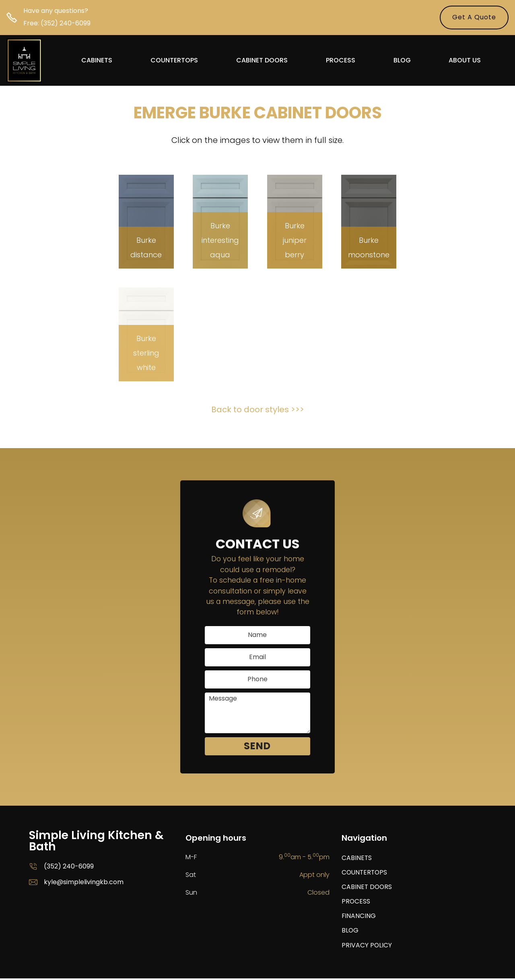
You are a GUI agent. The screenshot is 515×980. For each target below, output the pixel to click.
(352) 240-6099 (66, 23)
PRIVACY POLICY (367, 947)
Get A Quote (474, 17)
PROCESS (341, 61)
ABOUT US (466, 61)
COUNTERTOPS (175, 61)
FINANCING (359, 917)
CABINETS (97, 61)
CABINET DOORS (262, 61)
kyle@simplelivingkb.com (84, 882)
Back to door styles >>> (258, 409)
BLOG (403, 61)
